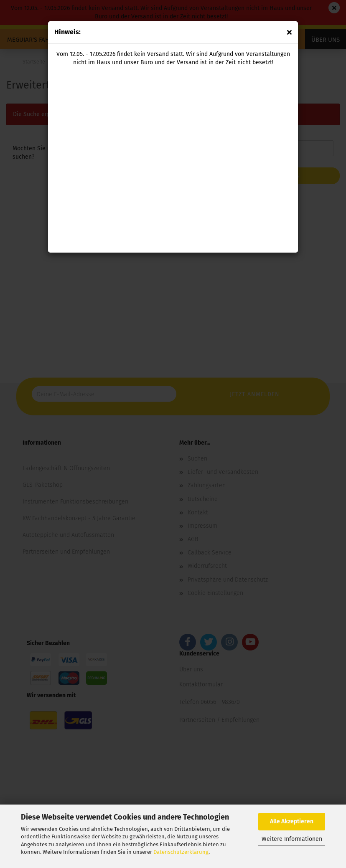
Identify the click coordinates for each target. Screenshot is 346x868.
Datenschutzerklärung (181, 852)
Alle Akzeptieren (292, 821)
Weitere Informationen (292, 839)
